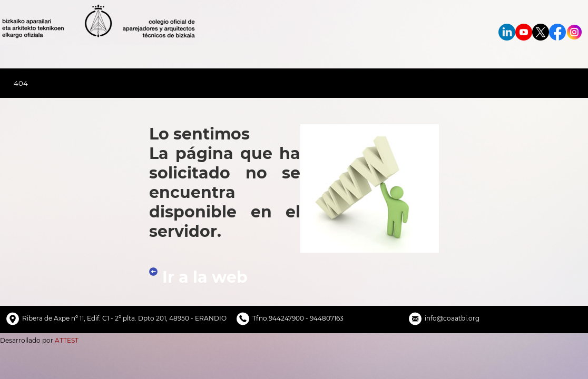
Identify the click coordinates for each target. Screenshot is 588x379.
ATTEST (67, 340)
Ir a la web (205, 277)
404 (21, 83)
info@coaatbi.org (452, 318)
